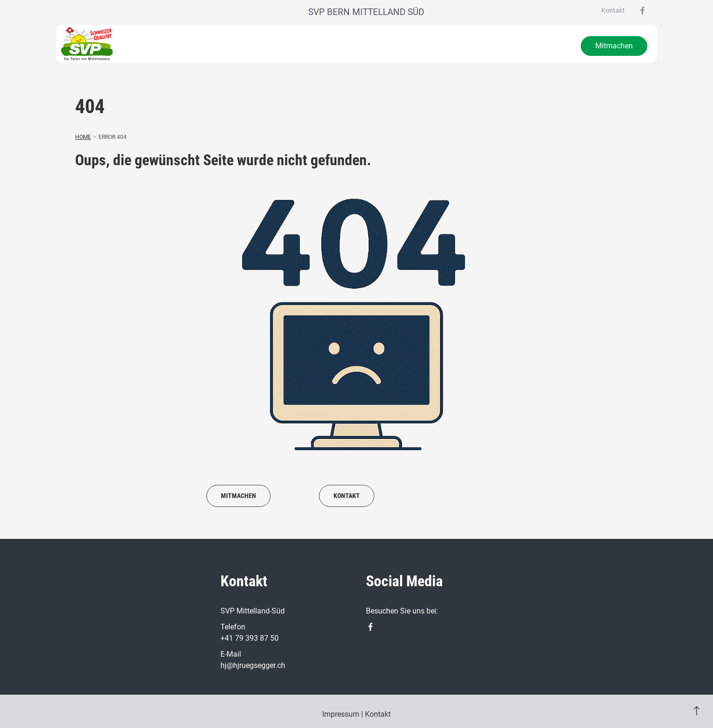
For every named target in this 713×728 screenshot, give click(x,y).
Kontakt (613, 10)
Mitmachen (614, 46)
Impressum (341, 714)
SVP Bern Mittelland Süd (366, 12)
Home (83, 137)
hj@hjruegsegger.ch (253, 665)
